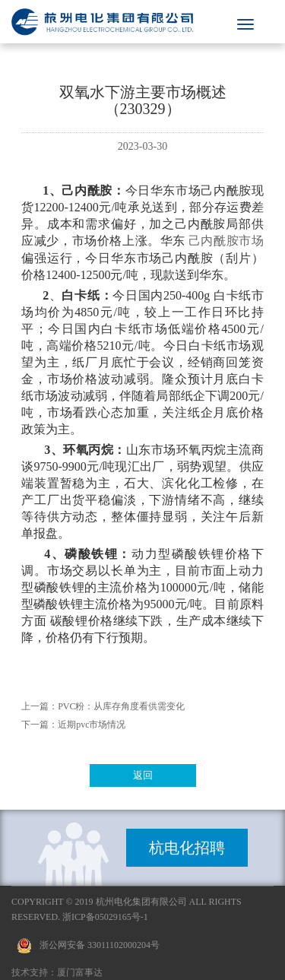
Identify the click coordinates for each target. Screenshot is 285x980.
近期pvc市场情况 (92, 725)
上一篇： (40, 706)
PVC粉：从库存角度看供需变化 (121, 706)
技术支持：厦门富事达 (57, 972)
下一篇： (40, 725)
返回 (143, 775)
